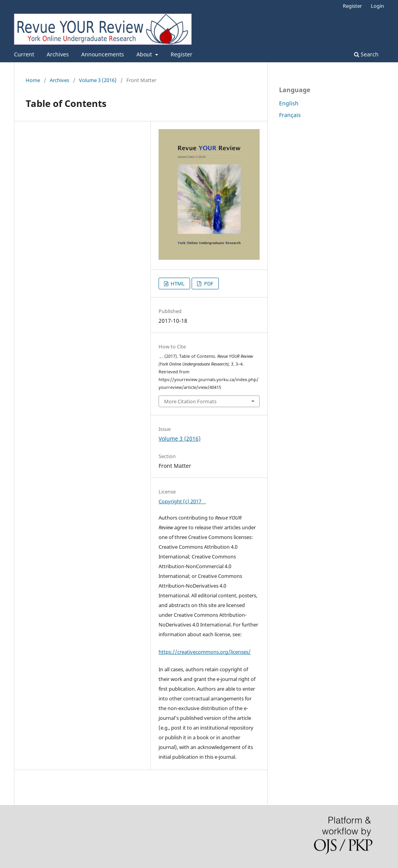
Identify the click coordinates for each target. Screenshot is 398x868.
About (145, 54)
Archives (58, 54)
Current (24, 54)
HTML (177, 283)
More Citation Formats (190, 401)
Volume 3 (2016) (98, 80)
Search (366, 54)
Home (33, 80)
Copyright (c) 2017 (182, 501)
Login (377, 6)
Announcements (103, 54)
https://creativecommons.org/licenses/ (205, 652)
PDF (208, 283)
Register (182, 54)
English (289, 103)
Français (290, 115)
